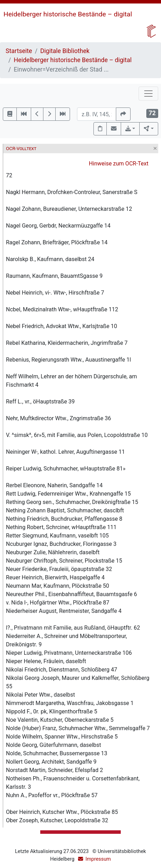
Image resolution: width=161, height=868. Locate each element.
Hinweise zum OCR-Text (119, 164)
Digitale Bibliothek (65, 51)
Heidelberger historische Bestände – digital (68, 14)
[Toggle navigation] (148, 94)
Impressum (98, 859)
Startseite (19, 51)
